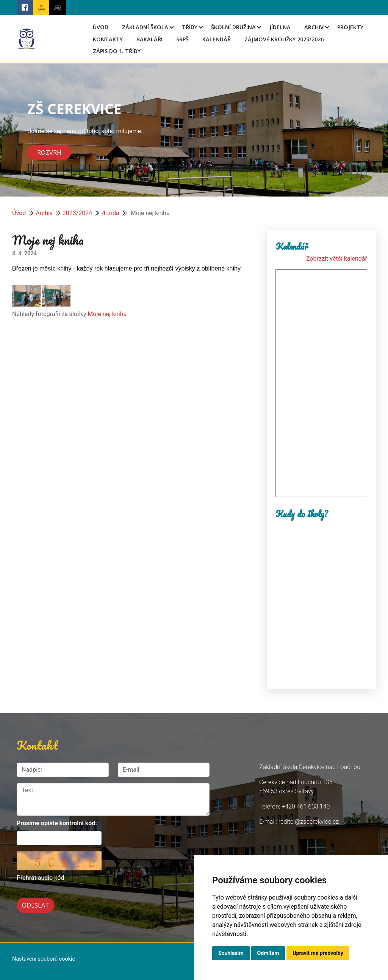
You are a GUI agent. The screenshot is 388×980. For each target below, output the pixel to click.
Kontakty (108, 39)
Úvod (101, 27)
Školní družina (233, 27)
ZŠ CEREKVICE (74, 108)
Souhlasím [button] (231, 953)
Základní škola (145, 27)
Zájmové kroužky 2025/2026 (284, 39)
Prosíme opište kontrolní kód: (57, 823)
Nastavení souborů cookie (44, 957)
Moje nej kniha (107, 314)
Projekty (350, 27)
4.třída (111, 213)
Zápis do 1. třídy (117, 51)
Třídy (190, 27)
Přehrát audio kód (40, 878)
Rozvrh (49, 152)
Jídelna (280, 27)
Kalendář (217, 39)
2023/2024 (77, 213)
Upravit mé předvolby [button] (318, 953)
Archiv (314, 27)
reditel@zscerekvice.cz (309, 822)
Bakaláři (149, 39)
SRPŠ (182, 39)
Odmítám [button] (268, 953)
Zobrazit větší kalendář (337, 259)
